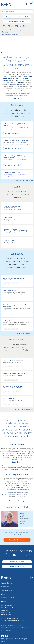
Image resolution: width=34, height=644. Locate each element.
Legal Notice (20, 625)
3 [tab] (5, 52)
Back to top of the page (17, 501)
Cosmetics (5, 587)
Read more (16, 98)
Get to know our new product (12, 34)
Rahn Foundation (7, 605)
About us (5, 594)
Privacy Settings (6, 630)
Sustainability (7, 590)
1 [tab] (1, 52)
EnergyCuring (7, 583)
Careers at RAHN (8, 598)
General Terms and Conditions (20, 628)
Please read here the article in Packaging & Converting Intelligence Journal (15, 175)
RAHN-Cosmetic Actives (17, 566)
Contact (4, 601)
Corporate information (8, 625)
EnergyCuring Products (17, 562)
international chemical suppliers (18, 493)
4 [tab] (7, 52)
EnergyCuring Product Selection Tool (17, 17)
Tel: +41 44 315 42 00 (10, 618)
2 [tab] (3, 52)
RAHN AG (17, 639)
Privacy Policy (5, 628)
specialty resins (16, 85)
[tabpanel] (17, 39)
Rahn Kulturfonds (7, 607)
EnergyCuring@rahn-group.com (13, 620)
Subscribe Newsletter (17, 540)
